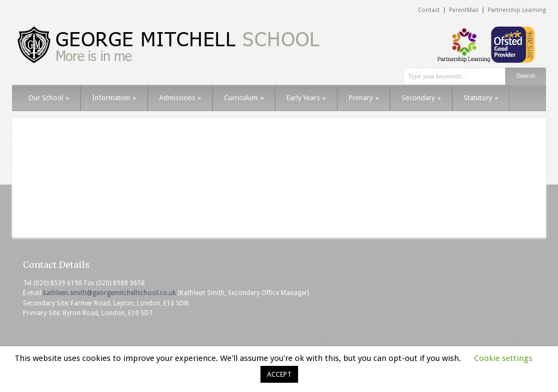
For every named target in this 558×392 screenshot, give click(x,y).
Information (114, 98)
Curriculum (244, 98)
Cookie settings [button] (503, 358)
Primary (364, 98)
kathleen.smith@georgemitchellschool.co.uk (110, 293)
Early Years (306, 98)
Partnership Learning (517, 10)
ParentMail (464, 10)
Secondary (421, 98)
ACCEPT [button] (279, 374)
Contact (429, 10)
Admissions (180, 98)
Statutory (481, 98)
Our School (49, 98)
